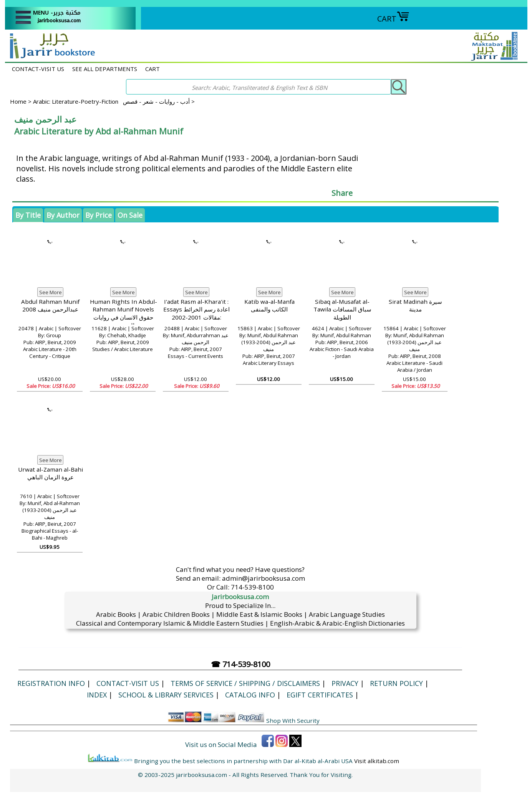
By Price (99, 215)
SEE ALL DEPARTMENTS (105, 69)
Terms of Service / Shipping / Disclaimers (245, 683)
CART (393, 19)
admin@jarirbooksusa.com (264, 578)
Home (18, 101)
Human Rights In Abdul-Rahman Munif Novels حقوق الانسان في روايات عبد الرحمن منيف (123, 313)
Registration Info (51, 683)
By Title (28, 215)
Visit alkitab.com (377, 761)
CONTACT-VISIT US (38, 69)
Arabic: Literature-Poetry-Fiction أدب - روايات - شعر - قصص (111, 101)
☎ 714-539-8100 (240, 664)
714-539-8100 (252, 587)
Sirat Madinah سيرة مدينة (415, 306)
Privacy (345, 683)
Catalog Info (250, 695)
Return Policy (396, 683)
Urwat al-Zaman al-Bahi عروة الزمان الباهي (51, 473)
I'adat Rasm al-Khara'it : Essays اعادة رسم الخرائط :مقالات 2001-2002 (196, 309)
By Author (63, 215)
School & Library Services (166, 695)
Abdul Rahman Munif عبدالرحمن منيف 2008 (50, 306)
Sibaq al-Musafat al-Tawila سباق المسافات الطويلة (342, 309)
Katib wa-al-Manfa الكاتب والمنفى (269, 306)
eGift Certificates (320, 695)
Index (97, 695)
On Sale (130, 215)
